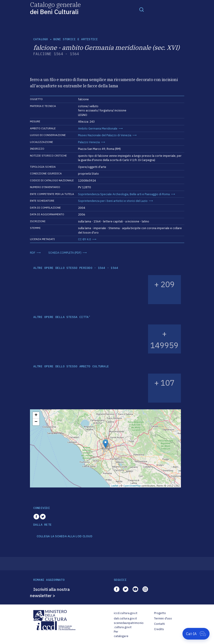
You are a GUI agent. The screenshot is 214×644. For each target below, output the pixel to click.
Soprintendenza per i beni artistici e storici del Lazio (113, 201)
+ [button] (36, 415)
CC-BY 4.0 (85, 239)
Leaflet (115, 486)
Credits (159, 629)
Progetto (160, 613)
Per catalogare (121, 634)
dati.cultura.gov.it (125, 618)
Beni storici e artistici (76, 39)
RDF (33, 253)
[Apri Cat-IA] (196, 634)
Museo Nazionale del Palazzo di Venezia (105, 135)
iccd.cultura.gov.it (126, 613)
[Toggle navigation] (142, 9)
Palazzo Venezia (89, 142)
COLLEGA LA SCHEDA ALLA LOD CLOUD (65, 536)
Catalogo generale (55, 8)
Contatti (160, 624)
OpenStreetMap (132, 486)
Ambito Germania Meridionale (98, 129)
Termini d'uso (163, 618)
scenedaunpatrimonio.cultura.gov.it (129, 625)
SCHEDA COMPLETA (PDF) (65, 253)
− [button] (36, 422)
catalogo (41, 39)
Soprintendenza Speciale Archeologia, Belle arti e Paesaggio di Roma (124, 194)
